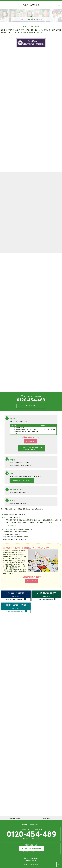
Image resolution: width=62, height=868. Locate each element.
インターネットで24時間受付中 (31, 849)
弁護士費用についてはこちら (22, 481)
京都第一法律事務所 (31, 5)
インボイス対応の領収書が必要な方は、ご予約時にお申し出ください (32, 448)
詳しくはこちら (31, 441)
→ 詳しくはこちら (11, 525)
